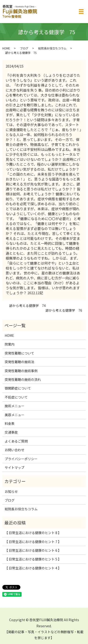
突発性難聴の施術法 (19, 362)
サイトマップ (15, 467)
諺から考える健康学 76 (62, 310)
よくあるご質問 (16, 441)
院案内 (10, 344)
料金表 (10, 423)
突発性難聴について (19, 353)
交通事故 (11, 432)
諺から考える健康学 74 (26, 306)
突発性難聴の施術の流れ (23, 379)
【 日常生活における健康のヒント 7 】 (33, 542)
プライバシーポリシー (21, 459)
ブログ (24, 48)
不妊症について (16, 397)
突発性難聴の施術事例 (21, 371)
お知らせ (11, 491)
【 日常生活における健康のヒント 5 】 (33, 559)
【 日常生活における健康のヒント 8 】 (33, 533)
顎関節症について (18, 388)
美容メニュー (15, 415)
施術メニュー (15, 406)
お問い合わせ (15, 450)
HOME (6, 48)
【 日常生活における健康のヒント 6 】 (33, 550)
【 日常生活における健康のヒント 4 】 (33, 568)
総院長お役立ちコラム (52, 48)
